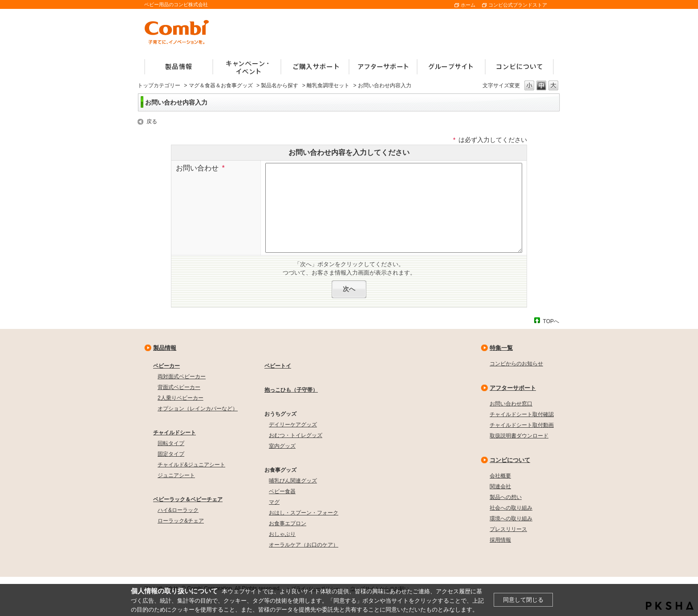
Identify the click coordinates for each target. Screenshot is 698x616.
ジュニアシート (176, 475)
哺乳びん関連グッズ (293, 481)
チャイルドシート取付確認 (522, 414)
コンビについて (510, 460)
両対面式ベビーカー (182, 377)
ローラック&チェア (181, 521)
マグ (274, 502)
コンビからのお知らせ (516, 364)
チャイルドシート (174, 433)
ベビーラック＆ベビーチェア (188, 499)
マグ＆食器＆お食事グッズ (221, 85)
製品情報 (165, 348)
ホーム (468, 5)
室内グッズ (282, 446)
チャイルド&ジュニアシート (191, 465)
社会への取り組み (511, 508)
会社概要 (500, 476)
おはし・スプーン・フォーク (304, 513)
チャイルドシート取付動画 (522, 425)
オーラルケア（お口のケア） (304, 545)
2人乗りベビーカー (181, 398)
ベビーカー (166, 366)
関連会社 (500, 486)
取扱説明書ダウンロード (519, 436)
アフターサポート (513, 388)
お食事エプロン (288, 523)
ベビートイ (278, 366)
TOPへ (551, 321)
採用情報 (500, 540)
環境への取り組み (511, 519)
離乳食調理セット (328, 85)
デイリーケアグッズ (293, 425)
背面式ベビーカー (179, 387)
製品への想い (506, 497)
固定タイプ (171, 454)
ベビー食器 (282, 491)
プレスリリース (508, 529)
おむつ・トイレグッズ (296, 435)
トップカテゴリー (159, 85)
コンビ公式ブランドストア (518, 5)
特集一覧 (501, 348)
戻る (152, 122)
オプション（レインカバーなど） (198, 409)
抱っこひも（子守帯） (291, 390)
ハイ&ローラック (178, 510)
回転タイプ (171, 443)
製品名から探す (280, 85)
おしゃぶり (282, 534)
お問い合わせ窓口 (511, 404)
